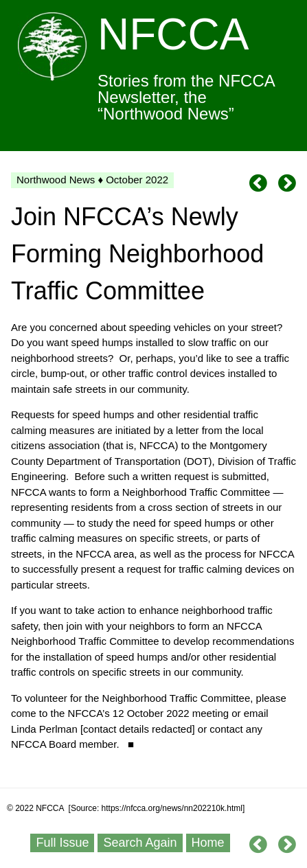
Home (208, 843)
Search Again (140, 843)
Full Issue (62, 843)
